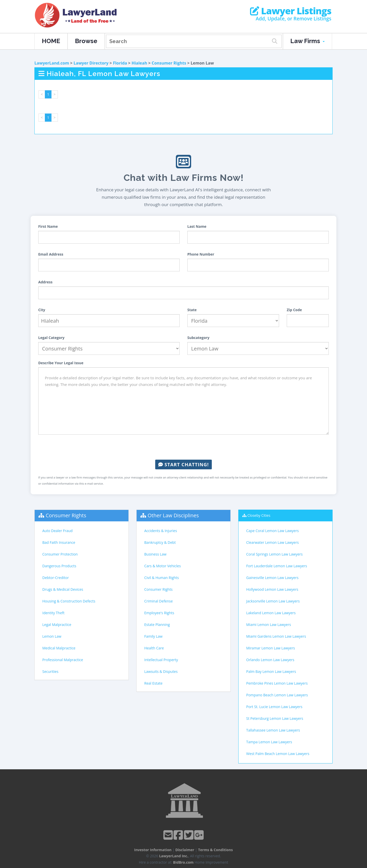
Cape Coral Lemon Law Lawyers (272, 531)
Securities (50, 671)
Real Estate (153, 683)
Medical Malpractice (59, 648)
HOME (51, 41)
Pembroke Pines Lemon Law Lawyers (277, 683)
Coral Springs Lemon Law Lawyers (274, 554)
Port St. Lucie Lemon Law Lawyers (274, 707)
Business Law (155, 554)
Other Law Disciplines (173, 515)
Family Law (153, 636)
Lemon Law (52, 636)
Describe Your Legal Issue (61, 363)
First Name (48, 226)
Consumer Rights (169, 63)
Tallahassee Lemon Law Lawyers (273, 730)
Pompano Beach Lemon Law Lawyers (277, 695)
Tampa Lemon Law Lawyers (269, 742)
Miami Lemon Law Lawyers (269, 625)
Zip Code (294, 310)
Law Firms (307, 41)
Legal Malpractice (57, 625)
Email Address (51, 254)
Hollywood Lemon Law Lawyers (272, 589)
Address (45, 282)
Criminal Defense (159, 601)
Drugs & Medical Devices (63, 589)
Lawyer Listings (291, 11)
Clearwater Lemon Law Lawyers (272, 542)
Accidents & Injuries (161, 531)
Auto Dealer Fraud (57, 531)
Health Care (154, 648)
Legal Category (51, 338)
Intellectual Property (161, 660)
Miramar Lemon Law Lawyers (271, 648)
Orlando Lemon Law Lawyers (270, 660)
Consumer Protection (60, 554)
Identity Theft (53, 613)
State (192, 310)
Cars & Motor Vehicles (162, 566)
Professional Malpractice (63, 660)
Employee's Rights (159, 613)
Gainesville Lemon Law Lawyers (272, 578)
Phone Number (201, 254)
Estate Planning (157, 625)
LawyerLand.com (52, 63)
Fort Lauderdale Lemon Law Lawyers (277, 566)
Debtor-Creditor (56, 578)
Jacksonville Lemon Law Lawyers (273, 601)
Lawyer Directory (91, 63)
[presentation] (183, 447)
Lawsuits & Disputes (161, 671)
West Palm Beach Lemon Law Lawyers (278, 754)
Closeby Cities (259, 515)
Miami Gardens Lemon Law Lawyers (276, 636)
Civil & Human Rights (162, 578)
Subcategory (198, 338)
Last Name (197, 226)
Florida (120, 63)
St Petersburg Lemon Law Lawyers (275, 718)
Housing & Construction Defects (69, 601)
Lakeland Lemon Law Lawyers (271, 613)
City (42, 310)
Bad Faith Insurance (59, 542)
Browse (86, 41)
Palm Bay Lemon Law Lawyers (271, 671)
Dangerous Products (59, 566)
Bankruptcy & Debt (160, 542)
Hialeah (139, 63)
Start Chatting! (183, 464)
